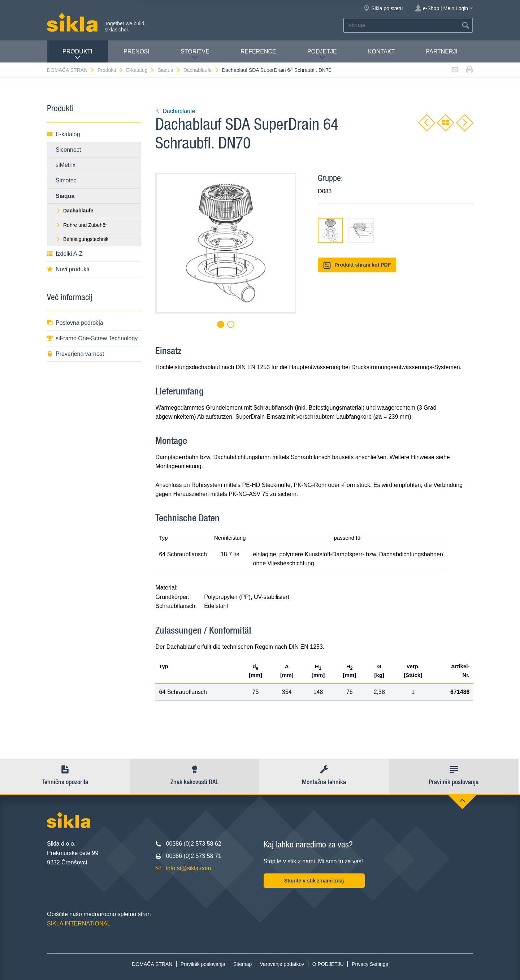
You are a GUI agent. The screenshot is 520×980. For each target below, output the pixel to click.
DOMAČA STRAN (71, 70)
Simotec (66, 180)
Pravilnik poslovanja (203, 964)
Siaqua (169, 70)
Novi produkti (68, 269)
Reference (258, 51)
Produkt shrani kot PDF (357, 265)
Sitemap (242, 964)
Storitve (195, 54)
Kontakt (381, 51)
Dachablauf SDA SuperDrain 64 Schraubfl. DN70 (277, 70)
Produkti (77, 54)
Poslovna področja (75, 323)
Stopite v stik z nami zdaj (314, 881)
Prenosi (136, 51)
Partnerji (441, 51)
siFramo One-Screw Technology (92, 338)
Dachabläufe (201, 70)
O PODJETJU (328, 964)
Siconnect (68, 150)
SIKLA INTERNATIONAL (79, 923)
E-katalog (140, 70)
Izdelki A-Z (65, 254)
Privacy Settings (370, 964)
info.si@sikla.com (189, 868)
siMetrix (66, 165)
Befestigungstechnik (82, 239)
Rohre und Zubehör (81, 225)
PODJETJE (322, 54)
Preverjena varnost (75, 354)
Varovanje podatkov (282, 964)
